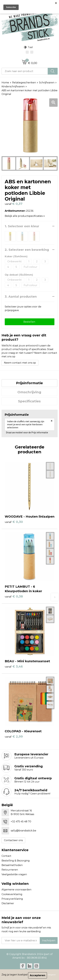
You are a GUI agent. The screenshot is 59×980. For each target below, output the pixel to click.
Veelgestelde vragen (14, 874)
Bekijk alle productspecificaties (25, 216)
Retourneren (10, 870)
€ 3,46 (14, 666)
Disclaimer (8, 903)
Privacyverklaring (12, 899)
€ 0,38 (14, 596)
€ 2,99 (14, 737)
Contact (6, 856)
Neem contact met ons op (20, 363)
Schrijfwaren (47, 83)
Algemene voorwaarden (16, 890)
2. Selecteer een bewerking (27, 250)
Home (5, 83)
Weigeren (52, 975)
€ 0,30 (14, 522)
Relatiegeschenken (24, 83)
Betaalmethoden (12, 865)
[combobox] (25, 71)
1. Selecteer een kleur (22, 226)
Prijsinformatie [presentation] (29, 383)
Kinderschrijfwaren (13, 86)
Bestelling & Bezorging (16, 861)
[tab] (29, 383)
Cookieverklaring (12, 894)
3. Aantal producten (21, 297)
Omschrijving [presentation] (29, 392)
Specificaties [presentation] (29, 401)
